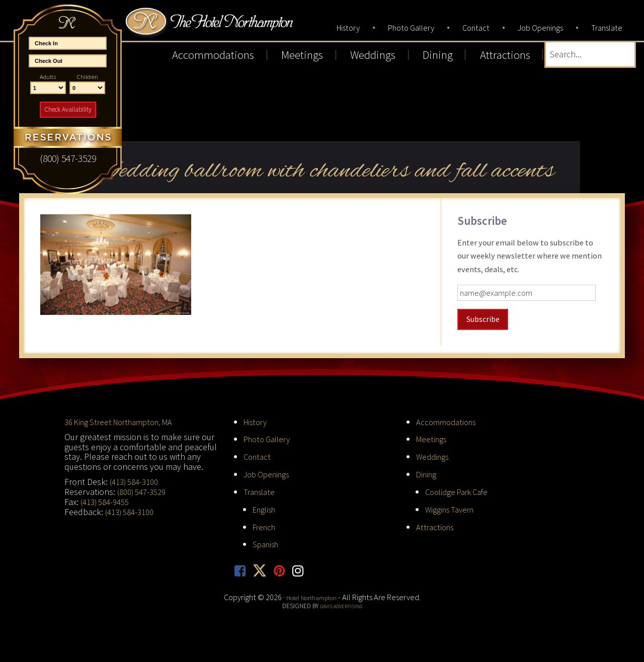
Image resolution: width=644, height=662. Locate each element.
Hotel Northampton (241, 28)
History (257, 420)
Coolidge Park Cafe (460, 490)
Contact (258, 455)
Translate (261, 490)
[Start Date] (68, 43)
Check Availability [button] (68, 109)
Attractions (436, 524)
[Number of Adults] (48, 88)
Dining (428, 472)
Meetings (433, 437)
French (266, 524)
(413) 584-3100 (137, 480)
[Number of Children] (87, 88)
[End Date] (68, 61)
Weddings (434, 455)
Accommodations (449, 420)
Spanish (267, 542)
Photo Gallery (270, 437)
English (266, 507)
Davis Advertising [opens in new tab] (341, 604)
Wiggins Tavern (453, 507)
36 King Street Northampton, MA (125, 420)
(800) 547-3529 (145, 490)
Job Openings (270, 472)
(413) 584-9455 (108, 500)
